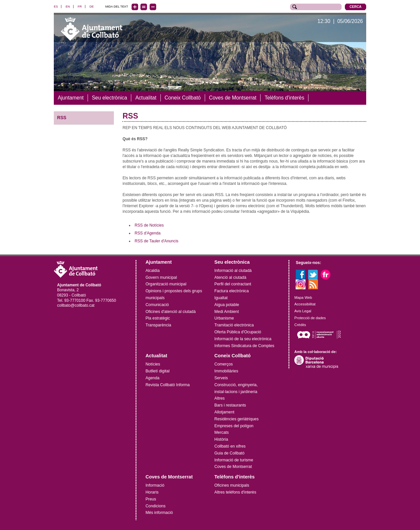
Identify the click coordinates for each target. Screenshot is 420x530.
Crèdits (300, 325)
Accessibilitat (305, 304)
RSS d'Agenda (147, 233)
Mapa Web (303, 298)
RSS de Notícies (149, 225)
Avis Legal (303, 311)
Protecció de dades (310, 318)
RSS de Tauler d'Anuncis (157, 241)
